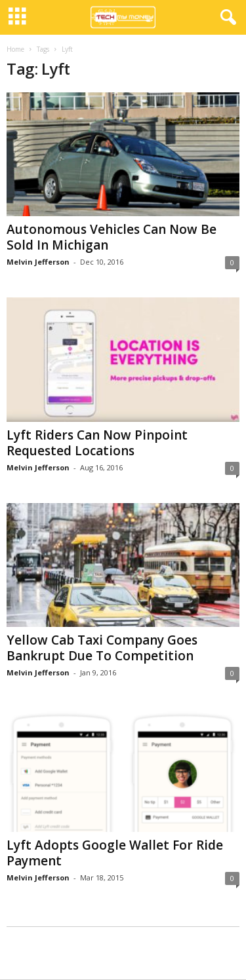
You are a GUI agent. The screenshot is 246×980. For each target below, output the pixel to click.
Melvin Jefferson (38, 262)
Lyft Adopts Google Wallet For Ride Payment (115, 853)
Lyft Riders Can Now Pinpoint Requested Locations (97, 443)
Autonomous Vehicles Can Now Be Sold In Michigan (112, 237)
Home (15, 49)
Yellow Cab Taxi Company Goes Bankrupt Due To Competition (102, 648)
